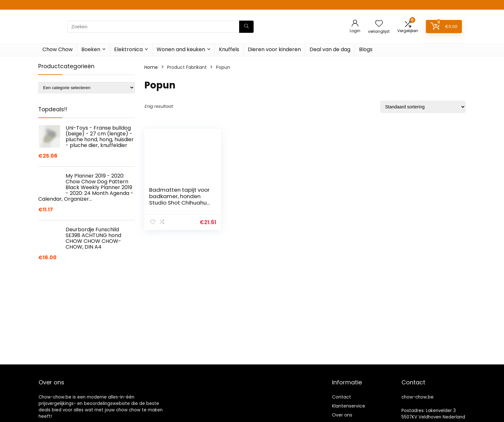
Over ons (342, 415)
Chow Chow (58, 49)
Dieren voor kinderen (274, 49)
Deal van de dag (330, 49)
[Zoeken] (246, 27)
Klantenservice (349, 406)
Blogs (366, 49)
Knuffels (229, 49)
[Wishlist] (379, 24)
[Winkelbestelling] (423, 107)
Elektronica (128, 49)
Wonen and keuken (181, 49)
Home (151, 67)
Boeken (91, 49)
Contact (342, 397)
